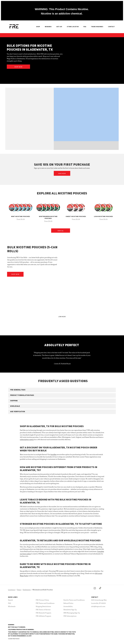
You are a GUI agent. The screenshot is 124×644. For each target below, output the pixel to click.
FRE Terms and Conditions (45, 603)
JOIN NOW (62, 317)
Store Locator (73, 27)
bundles (54, 454)
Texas (19, 590)
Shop (38, 27)
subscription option (27, 440)
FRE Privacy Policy (42, 600)
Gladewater (27, 590)
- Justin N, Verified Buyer (62, 364)
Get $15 (59, 27)
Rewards (48, 27)
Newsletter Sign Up (70, 610)
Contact (111, 27)
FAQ (85, 27)
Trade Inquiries (97, 27)
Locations (12, 590)
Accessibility (68, 606)
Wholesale (12, 606)
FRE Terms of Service (43, 610)
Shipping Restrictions (43, 606)
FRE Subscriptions (70, 616)
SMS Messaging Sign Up (72, 613)
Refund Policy (68, 603)
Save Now (62, 174)
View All (61, 231)
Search (10, 600)
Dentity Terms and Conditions (74, 600)
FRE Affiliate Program (43, 616)
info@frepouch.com (98, 606)
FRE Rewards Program (43, 613)
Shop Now (18, 67)
